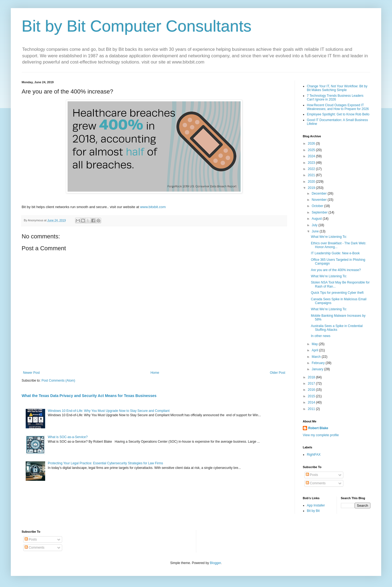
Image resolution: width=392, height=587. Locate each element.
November (320, 200)
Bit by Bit (313, 511)
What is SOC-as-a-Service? (68, 437)
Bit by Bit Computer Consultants (137, 26)
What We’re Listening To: (329, 237)
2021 (312, 175)
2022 (312, 169)
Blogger (215, 563)
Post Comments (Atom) (58, 381)
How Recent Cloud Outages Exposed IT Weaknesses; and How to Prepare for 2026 (338, 107)
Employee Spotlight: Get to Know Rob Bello (338, 114)
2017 (312, 383)
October (318, 206)
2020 (312, 182)
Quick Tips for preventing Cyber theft (337, 293)
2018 (312, 377)
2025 (312, 150)
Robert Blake (318, 428)
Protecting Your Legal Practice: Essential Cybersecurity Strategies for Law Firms (105, 463)
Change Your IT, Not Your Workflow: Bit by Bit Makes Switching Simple (337, 88)
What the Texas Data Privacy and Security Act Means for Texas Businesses (89, 396)
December (320, 194)
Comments (316, 483)
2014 (312, 402)
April (315, 350)
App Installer (316, 505)
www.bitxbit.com (153, 207)
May (315, 344)
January (318, 369)
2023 (312, 163)
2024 (312, 156)
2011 (312, 409)
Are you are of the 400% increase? (336, 270)
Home (155, 373)
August (317, 219)
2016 (312, 390)
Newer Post (31, 373)
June (316, 231)
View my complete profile (321, 435)
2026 (312, 144)
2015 (312, 396)
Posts (312, 475)
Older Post (278, 373)
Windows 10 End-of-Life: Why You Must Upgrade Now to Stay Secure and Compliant (109, 411)
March (317, 357)
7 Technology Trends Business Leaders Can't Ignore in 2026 (335, 98)
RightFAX (314, 455)
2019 (312, 188)
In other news (321, 336)
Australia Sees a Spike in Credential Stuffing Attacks (337, 328)
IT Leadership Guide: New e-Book (335, 253)
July (315, 225)
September (320, 212)
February (319, 363)
